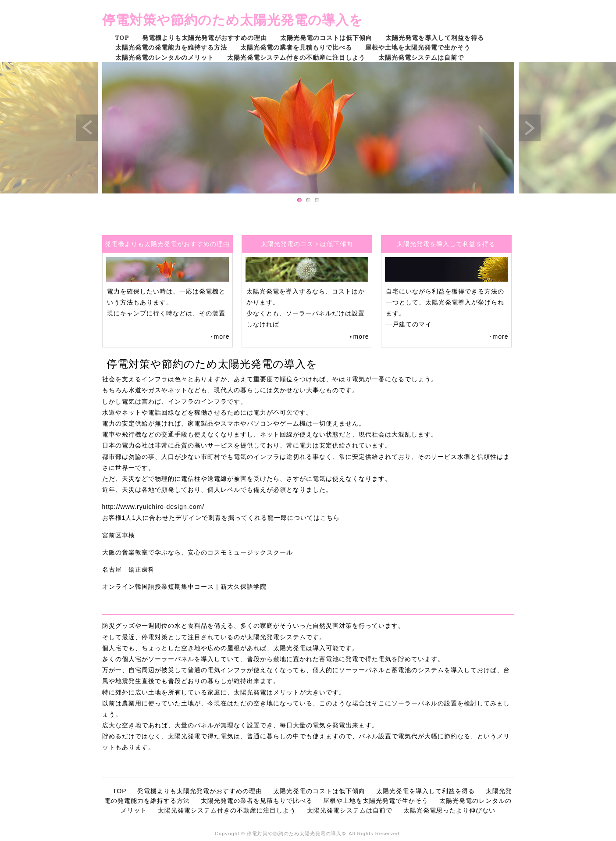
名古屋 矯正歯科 (128, 569)
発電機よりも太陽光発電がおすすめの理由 (205, 38)
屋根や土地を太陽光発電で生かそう (418, 47)
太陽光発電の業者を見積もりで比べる (296, 47)
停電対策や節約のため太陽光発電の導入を (233, 20)
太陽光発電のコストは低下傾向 (326, 38)
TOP (122, 38)
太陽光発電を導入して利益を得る (435, 38)
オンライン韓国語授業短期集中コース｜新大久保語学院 (184, 587)
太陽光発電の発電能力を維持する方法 (171, 47)
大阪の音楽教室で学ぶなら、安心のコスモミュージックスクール (198, 552)
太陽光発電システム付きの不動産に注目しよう (296, 57)
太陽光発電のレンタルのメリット (165, 57)
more (222, 336)
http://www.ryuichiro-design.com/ (153, 507)
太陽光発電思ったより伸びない (449, 810)
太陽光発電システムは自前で (421, 57)
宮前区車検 (119, 535)
